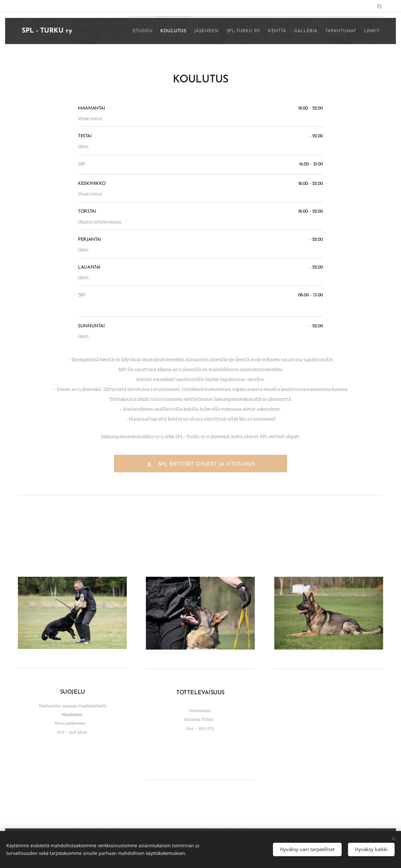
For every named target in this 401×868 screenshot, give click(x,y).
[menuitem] (136, 31)
